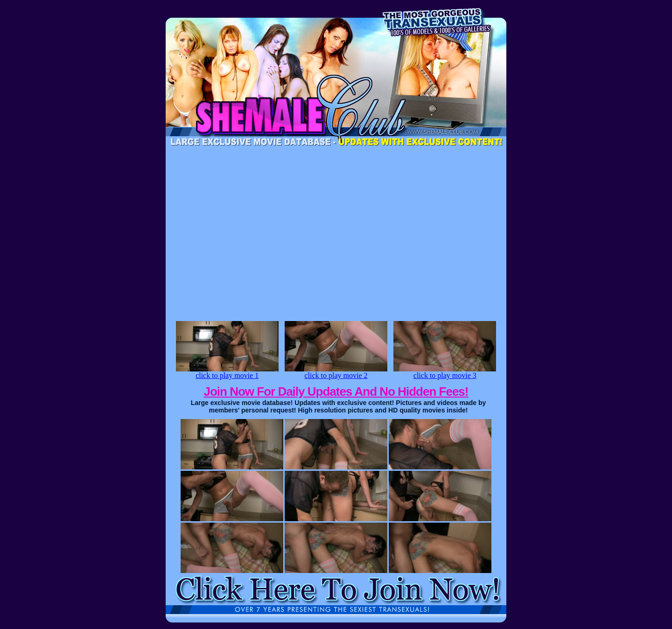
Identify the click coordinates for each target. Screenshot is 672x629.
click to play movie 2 (336, 372)
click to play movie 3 (445, 372)
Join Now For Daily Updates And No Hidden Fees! (336, 391)
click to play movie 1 (227, 372)
